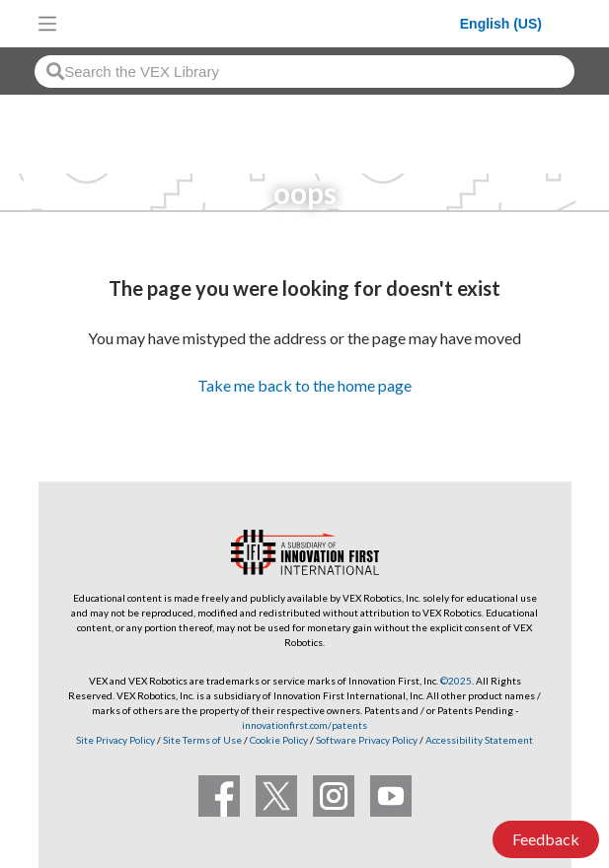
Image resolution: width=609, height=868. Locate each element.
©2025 (456, 681)
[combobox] (304, 72)
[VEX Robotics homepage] (264, 23)
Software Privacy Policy (367, 740)
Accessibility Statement (479, 740)
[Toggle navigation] (47, 24)
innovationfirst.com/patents (304, 725)
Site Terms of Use (201, 740)
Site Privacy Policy (115, 740)
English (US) (501, 24)
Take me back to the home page (304, 385)
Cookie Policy (279, 740)
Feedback (546, 839)
